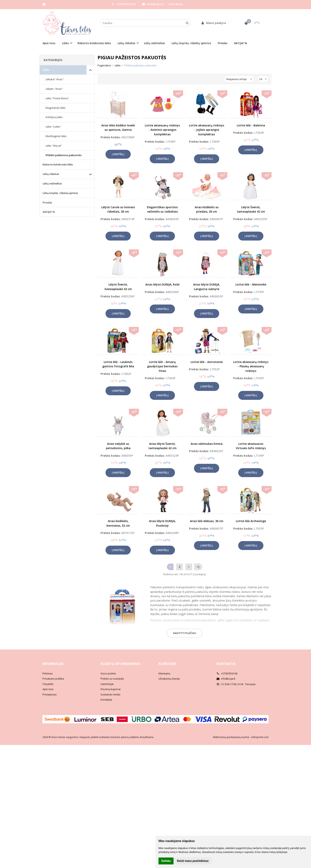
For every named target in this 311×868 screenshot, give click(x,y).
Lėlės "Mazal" (54, 146)
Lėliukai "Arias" (55, 79)
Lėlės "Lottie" (53, 127)
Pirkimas (48, 673)
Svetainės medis (110, 694)
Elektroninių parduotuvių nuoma (231, 737)
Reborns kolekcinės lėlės (94, 43)
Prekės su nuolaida (112, 679)
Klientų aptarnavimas (120, 664)
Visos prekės (108, 673)
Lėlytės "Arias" (54, 89)
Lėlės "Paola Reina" (57, 98)
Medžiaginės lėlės (56, 136)
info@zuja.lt (153, 4)
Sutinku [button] (166, 861)
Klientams (167, 664)
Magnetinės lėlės (56, 108)
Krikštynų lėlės (54, 117)
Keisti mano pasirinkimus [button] (193, 861)
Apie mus (49, 43)
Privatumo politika (53, 679)
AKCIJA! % (241, 43)
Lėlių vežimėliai (154, 43)
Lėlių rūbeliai (51, 174)
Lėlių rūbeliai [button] (126, 43)
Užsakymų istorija (169, 679)
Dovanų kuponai (111, 689)
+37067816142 (124, 4)
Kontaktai (176, 4)
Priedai (223, 43)
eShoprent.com (260, 737)
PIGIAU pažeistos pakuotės (64, 155)
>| (198, 567)
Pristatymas (50, 694)
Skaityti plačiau (185, 633)
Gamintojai (107, 684)
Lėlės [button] (65, 43)
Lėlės (46, 70)
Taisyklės (48, 684)
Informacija (53, 664)
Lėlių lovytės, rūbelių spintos (191, 43)
